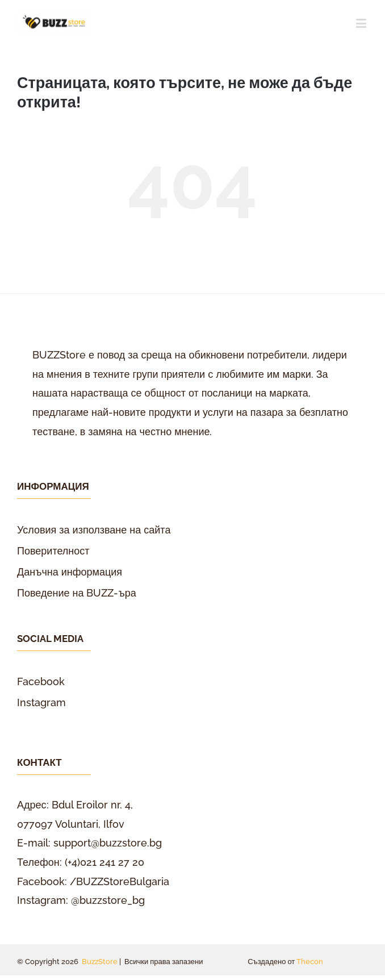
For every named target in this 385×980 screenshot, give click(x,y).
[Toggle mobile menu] (362, 23)
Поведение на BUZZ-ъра (77, 593)
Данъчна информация (70, 572)
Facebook (41, 681)
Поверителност (53, 551)
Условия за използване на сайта (94, 530)
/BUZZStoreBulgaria (120, 881)
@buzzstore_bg (108, 900)
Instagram (41, 702)
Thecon (310, 962)
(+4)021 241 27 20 (104, 862)
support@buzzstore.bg (108, 843)
